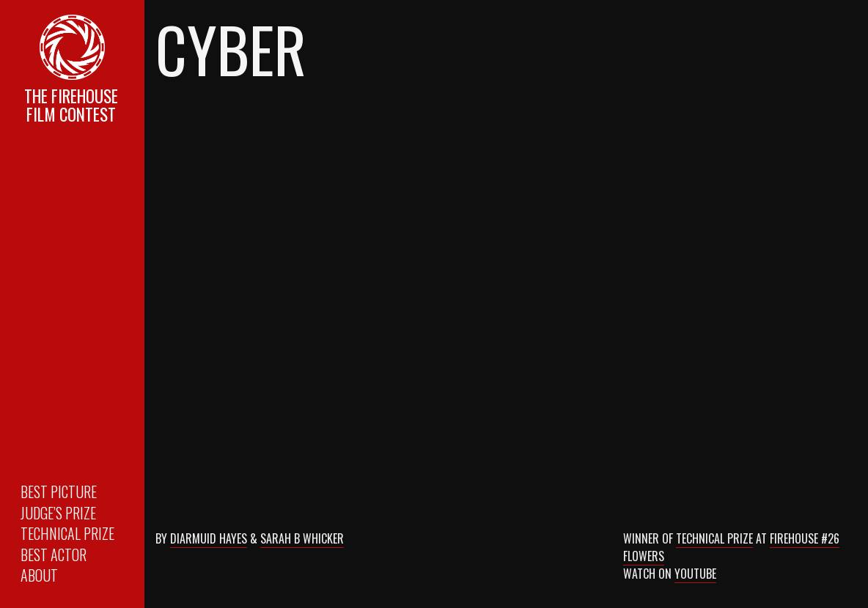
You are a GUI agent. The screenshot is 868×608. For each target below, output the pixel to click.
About (39, 575)
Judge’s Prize (58, 513)
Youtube (695, 574)
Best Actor (54, 555)
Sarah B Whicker (302, 538)
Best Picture (59, 492)
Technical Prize (67, 533)
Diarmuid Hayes (209, 538)
